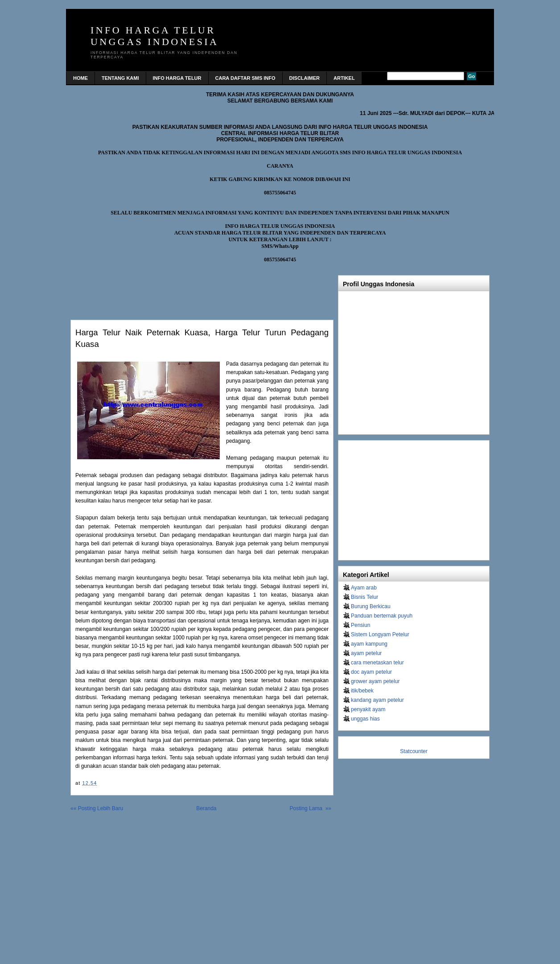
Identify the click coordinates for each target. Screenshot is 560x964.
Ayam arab (364, 588)
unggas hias (365, 719)
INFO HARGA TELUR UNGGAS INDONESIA (154, 36)
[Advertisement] (175, 289)
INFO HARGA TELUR (177, 78)
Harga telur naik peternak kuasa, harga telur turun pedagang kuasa (202, 338)
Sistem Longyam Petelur (380, 634)
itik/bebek (362, 691)
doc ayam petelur (371, 672)
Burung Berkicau (371, 606)
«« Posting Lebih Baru (97, 808)
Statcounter (414, 751)
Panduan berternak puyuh (382, 616)
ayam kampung (369, 644)
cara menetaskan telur (377, 663)
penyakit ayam (368, 709)
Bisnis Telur (364, 597)
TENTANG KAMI (120, 78)
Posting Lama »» (311, 808)
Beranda (206, 808)
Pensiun (360, 625)
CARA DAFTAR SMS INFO (245, 78)
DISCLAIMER (305, 78)
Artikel (344, 78)
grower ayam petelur (375, 681)
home (80, 78)
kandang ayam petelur (377, 700)
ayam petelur (366, 653)
